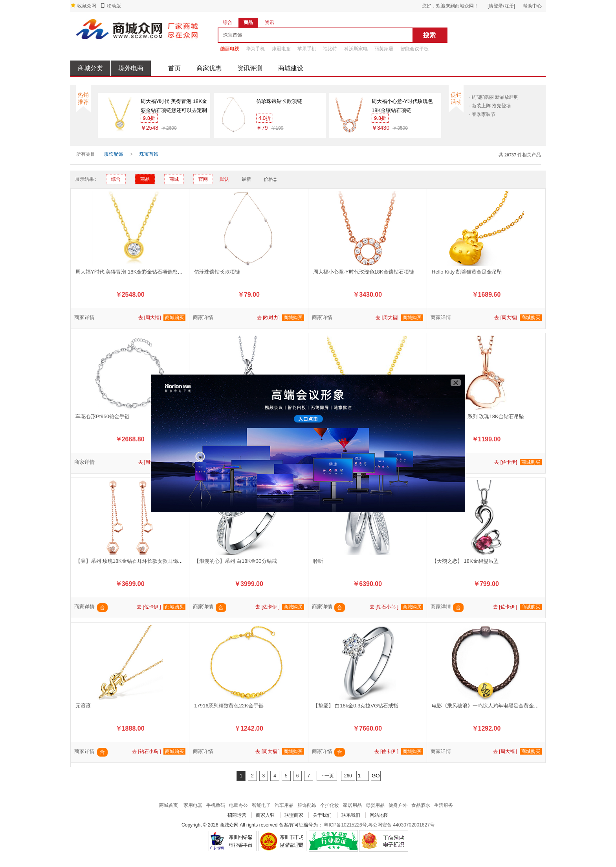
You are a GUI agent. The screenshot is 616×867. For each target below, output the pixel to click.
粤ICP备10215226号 (345, 825)
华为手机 (255, 49)
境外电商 (131, 68)
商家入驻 (265, 815)
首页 (174, 68)
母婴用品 (375, 805)
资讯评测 (250, 68)
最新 (246, 179)
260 (348, 776)
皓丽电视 (230, 49)
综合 (116, 179)
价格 (268, 179)
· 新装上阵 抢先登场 (490, 106)
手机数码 (216, 805)
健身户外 (398, 805)
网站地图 (379, 815)
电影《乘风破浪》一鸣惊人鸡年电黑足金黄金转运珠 (490, 706)
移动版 (114, 6)
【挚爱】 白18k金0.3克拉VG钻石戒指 (356, 706)
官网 (203, 179)
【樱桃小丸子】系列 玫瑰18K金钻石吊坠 (478, 416)
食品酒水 (421, 805)
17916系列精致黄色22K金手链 (229, 706)
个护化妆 (330, 805)
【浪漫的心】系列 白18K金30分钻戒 (235, 561)
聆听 (318, 561)
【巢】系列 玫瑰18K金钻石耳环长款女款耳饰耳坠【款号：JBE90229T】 (158, 561)
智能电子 (261, 805)
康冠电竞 (281, 49)
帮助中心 (532, 6)
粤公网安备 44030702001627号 (401, 825)
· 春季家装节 (482, 114)
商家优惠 (209, 68)
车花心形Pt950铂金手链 (103, 416)
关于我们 (322, 815)
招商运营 (237, 815)
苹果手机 (307, 49)
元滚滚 (83, 706)
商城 (174, 179)
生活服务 (444, 805)
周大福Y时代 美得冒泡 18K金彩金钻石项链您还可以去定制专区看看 (174, 107)
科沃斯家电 (356, 49)
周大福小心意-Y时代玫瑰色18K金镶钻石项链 (402, 106)
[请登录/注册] (501, 6)
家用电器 (193, 805)
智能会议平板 (414, 49)
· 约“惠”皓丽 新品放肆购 (494, 97)
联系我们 (351, 815)
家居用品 (352, 805)
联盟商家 (294, 815)
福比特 (330, 49)
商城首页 (169, 805)
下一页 (327, 776)
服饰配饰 (114, 154)
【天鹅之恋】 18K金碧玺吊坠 (465, 561)
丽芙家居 (384, 49)
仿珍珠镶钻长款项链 (279, 101)
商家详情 (84, 317)
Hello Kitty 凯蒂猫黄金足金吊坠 (467, 272)
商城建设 (291, 68)
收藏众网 (87, 6)
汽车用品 (284, 805)
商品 (145, 179)
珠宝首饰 (149, 154)
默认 (224, 179)
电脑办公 (238, 805)
